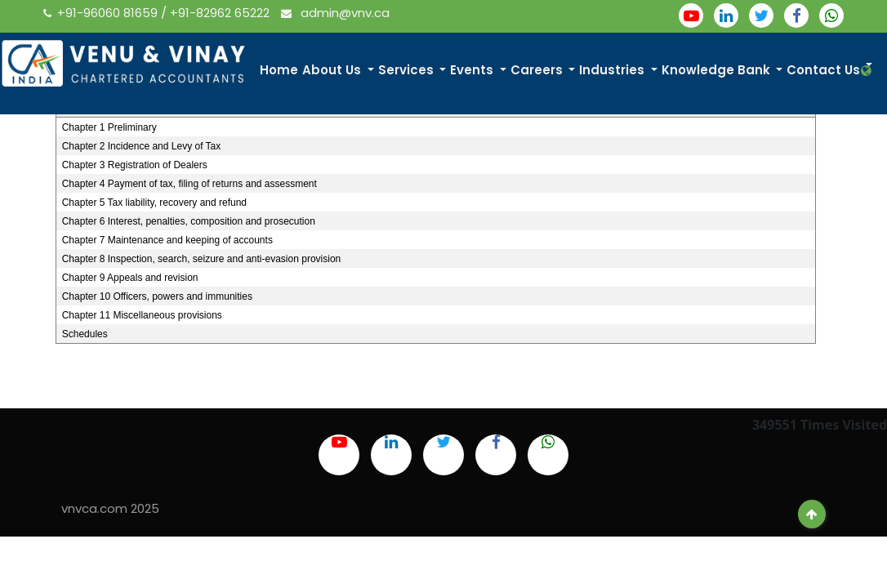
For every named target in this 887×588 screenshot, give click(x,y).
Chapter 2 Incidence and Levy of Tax (142, 146)
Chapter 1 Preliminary (109, 127)
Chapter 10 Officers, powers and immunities (157, 296)
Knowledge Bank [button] (718, 70)
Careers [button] (538, 70)
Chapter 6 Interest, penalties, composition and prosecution (189, 221)
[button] (867, 71)
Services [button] (408, 70)
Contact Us (823, 70)
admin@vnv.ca (335, 13)
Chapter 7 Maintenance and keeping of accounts (167, 240)
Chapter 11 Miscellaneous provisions (142, 315)
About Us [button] (333, 70)
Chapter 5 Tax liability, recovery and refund (154, 203)
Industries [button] (613, 70)
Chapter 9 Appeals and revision (130, 278)
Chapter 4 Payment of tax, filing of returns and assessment (189, 184)
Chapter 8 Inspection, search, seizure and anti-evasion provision (202, 259)
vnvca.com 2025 (110, 508)
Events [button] (473, 70)
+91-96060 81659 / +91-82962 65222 (158, 13)
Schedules (85, 334)
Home (279, 70)
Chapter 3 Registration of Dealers (135, 165)
